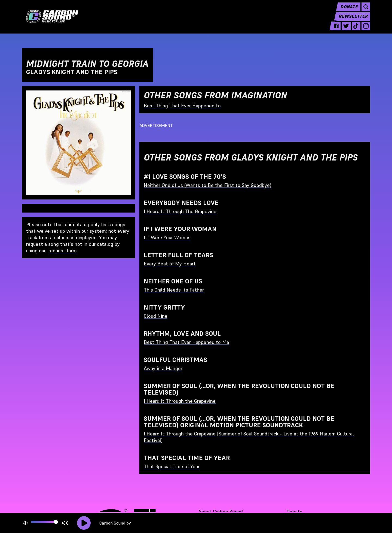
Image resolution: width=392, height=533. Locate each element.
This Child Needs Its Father (174, 290)
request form (63, 251)
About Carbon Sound (220, 512)
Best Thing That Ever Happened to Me (186, 342)
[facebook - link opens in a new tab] (334, 31)
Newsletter (353, 21)
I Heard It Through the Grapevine (180, 401)
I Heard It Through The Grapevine (180, 211)
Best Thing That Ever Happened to (182, 106)
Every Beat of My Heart (170, 264)
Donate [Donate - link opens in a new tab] (294, 512)
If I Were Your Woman (167, 237)
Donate (348, 11)
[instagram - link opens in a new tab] (365, 31)
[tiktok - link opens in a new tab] (355, 31)
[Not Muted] (25, 523)
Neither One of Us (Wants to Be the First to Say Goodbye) (208, 185)
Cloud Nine (156, 316)
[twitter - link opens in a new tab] (344, 31)
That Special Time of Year (172, 466)
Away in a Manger (163, 368)
